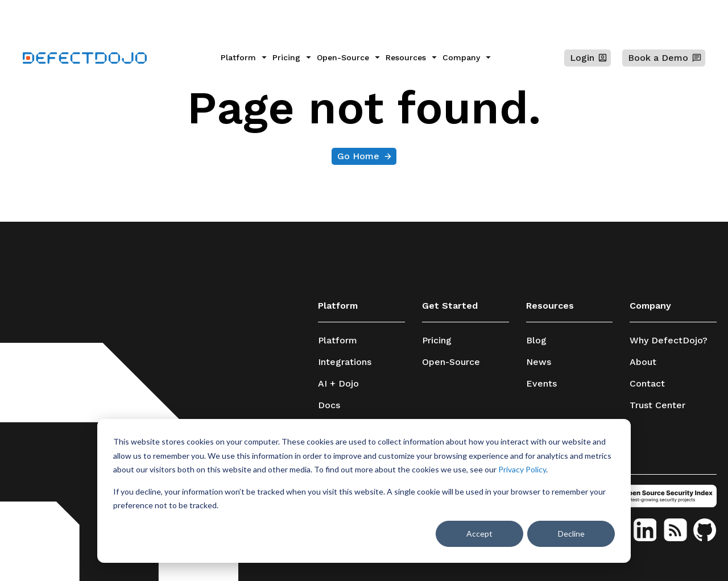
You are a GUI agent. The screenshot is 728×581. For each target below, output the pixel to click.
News (539, 362)
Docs (329, 405)
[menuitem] (244, 58)
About (643, 362)
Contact (647, 384)
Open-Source (451, 362)
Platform (338, 341)
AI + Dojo (338, 384)
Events (541, 384)
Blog (536, 341)
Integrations (345, 362)
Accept (479, 534)
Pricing (437, 341)
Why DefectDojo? (669, 341)
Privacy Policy (522, 469)
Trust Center (657, 405)
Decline (571, 534)
